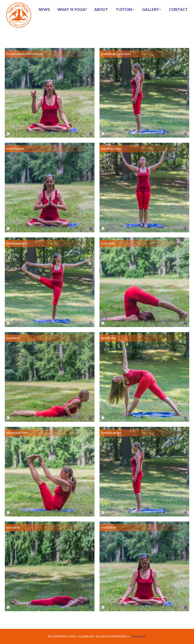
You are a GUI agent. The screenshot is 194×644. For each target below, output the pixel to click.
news (44, 9)
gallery (152, 9)
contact (178, 9)
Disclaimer (139, 636)
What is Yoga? (72, 9)
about (101, 9)
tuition (125, 9)
